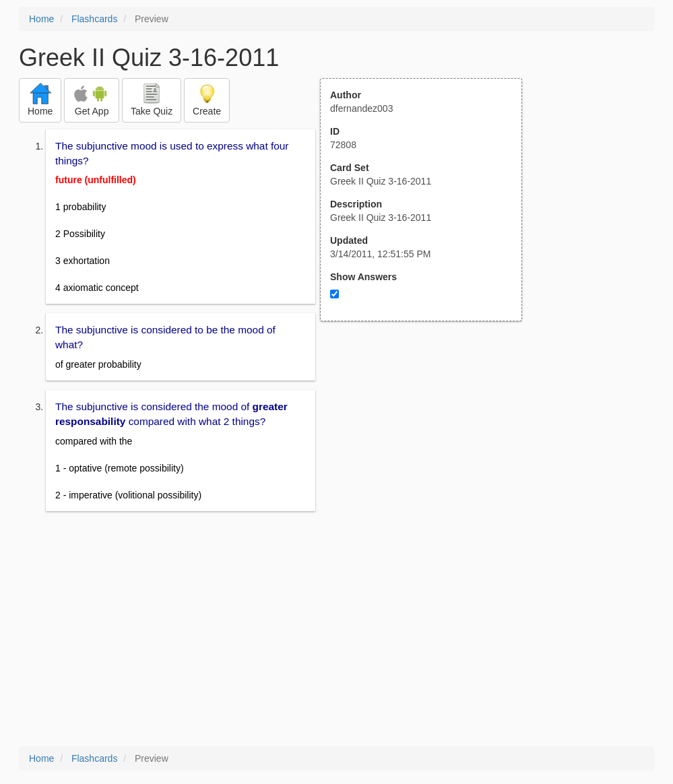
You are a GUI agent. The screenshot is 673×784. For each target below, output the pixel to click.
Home (41, 19)
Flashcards (94, 19)
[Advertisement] (428, 453)
